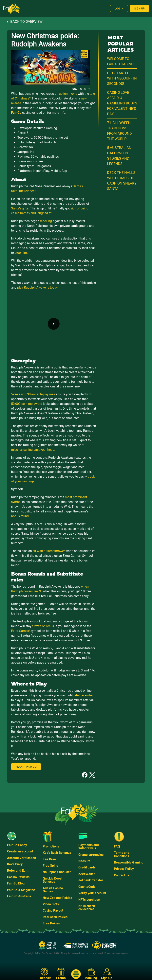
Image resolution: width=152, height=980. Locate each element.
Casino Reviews (18, 877)
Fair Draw (50, 859)
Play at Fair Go (26, 767)
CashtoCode (87, 887)
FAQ (117, 846)
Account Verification (22, 858)
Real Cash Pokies (55, 917)
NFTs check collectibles (87, 908)
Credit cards (87, 867)
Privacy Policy (124, 869)
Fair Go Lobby (17, 845)
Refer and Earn (18, 871)
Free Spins (50, 866)
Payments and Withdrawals (89, 847)
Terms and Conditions (122, 854)
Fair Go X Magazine (21, 890)
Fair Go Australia (19, 896)
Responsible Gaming (129, 862)
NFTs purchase (89, 900)
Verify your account (92, 893)
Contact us (122, 875)
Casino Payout (53, 910)
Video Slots (51, 904)
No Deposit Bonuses (57, 872)
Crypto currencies (91, 855)
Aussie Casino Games (53, 890)
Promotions (51, 846)
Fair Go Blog (16, 883)
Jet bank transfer (91, 880)
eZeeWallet (86, 874)
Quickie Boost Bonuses (53, 880)
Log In (119, 9)
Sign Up (139, 9)
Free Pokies (51, 923)
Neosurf (84, 861)
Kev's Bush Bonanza (57, 853)
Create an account (20, 851)
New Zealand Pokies (57, 898)
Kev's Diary (15, 864)
